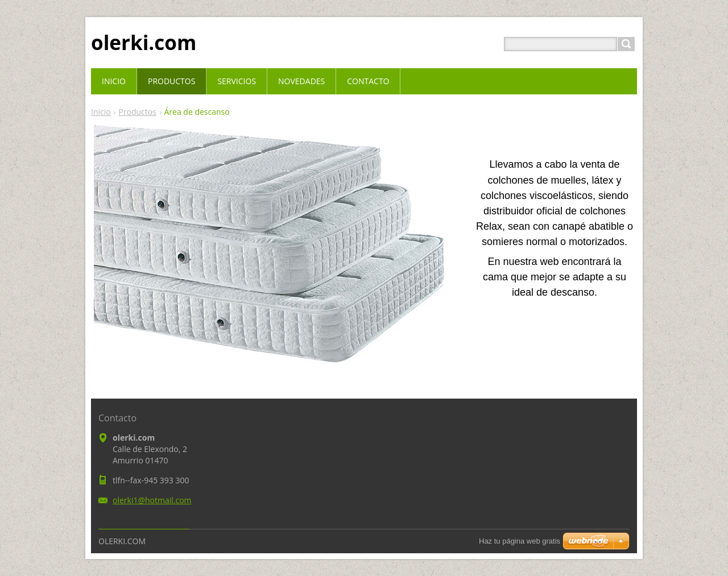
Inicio (101, 112)
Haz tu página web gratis (520, 541)
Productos (137, 112)
